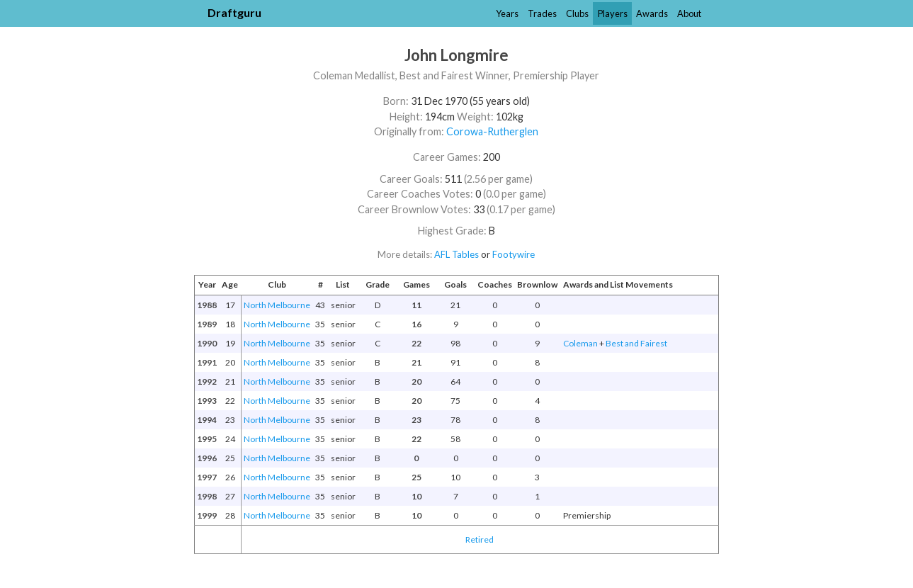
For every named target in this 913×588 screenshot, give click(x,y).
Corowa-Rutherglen (492, 131)
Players (613, 13)
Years (507, 13)
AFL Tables (456, 254)
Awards (652, 13)
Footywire (514, 254)
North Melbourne (277, 305)
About (689, 13)
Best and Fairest (636, 343)
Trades (542, 13)
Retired (480, 539)
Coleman (580, 343)
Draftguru (234, 12)
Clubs (577, 13)
